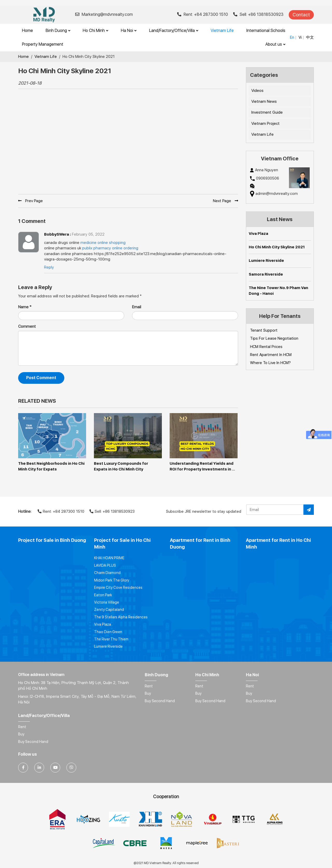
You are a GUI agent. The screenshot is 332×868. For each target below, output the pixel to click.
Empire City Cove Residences (118, 587)
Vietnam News (264, 101)
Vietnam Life (222, 30)
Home (27, 30)
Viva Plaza (258, 234)
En (292, 37)
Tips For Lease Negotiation (274, 338)
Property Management (43, 44)
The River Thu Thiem (111, 639)
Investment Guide (267, 112)
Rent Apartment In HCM (271, 355)
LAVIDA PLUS (105, 565)
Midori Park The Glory (112, 580)
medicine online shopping (103, 243)
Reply (49, 267)
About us (275, 44)
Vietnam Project (265, 124)
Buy (148, 693)
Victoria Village (107, 602)
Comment (27, 326)
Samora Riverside (266, 274)
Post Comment (41, 378)
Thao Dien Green (108, 632)
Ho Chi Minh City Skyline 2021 (277, 247)
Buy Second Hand (160, 701)
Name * (25, 307)
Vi (300, 37)
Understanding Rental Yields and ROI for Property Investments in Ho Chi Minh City (202, 469)
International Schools (266, 30)
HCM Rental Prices (266, 347)
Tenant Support (264, 330)
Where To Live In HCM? (270, 363)
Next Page (226, 201)
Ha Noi (129, 30)
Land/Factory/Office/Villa (174, 30)
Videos (257, 91)
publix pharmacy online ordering (110, 248)
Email (137, 307)
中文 (310, 37)
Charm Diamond (107, 573)
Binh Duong (58, 30)
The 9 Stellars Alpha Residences (121, 617)
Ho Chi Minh (95, 30)
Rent (149, 686)
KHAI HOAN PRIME (109, 558)
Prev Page (30, 201)
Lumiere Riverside (266, 261)
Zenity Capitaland (109, 610)
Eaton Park (103, 595)
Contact (301, 15)
